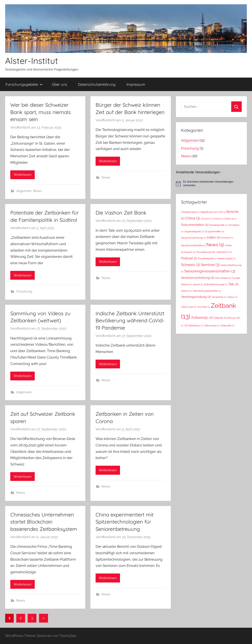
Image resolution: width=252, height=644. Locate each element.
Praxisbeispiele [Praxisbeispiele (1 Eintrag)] (207, 258)
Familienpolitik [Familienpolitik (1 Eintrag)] (218, 225)
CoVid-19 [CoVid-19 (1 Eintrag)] (230, 219)
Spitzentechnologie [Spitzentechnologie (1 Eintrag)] (216, 284)
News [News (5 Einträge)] (215, 245)
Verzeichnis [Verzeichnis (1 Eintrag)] (219, 297)
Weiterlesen (22, 175)
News (37, 191)
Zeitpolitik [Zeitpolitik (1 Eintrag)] (228, 326)
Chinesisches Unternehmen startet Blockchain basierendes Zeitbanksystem (44, 522)
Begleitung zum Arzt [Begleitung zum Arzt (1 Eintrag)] (213, 212)
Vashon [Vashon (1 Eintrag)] (186, 291)
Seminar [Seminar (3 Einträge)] (210, 265)
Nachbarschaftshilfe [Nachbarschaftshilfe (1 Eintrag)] (193, 245)
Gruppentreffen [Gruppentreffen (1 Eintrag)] (214, 231)
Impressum (136, 84)
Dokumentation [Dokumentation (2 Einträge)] (195, 225)
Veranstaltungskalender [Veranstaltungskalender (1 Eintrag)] (207, 291)
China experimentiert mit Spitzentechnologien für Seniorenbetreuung (124, 522)
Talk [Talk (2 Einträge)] (233, 284)
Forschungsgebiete (24, 84)
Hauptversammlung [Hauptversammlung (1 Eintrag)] (193, 238)
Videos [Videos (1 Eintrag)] (232, 297)
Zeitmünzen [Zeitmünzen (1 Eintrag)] (212, 326)
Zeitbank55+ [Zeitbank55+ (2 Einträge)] (202, 317)
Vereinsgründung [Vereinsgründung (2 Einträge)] (196, 297)
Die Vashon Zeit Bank (121, 213)
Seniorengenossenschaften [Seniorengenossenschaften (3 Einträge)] (210, 271)
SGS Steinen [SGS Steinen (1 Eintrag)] (223, 278)
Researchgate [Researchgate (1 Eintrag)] (227, 258)
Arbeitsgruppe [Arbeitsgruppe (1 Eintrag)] (190, 212)
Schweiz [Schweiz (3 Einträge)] (190, 265)
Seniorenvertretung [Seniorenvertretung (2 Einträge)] (198, 278)
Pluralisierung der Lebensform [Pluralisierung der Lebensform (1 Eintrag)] (214, 252)
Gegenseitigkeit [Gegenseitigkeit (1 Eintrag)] (194, 231)
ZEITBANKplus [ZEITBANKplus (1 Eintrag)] (194, 326)
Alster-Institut (32, 61)
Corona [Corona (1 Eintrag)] (217, 219)
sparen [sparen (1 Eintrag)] (198, 284)
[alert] (211, 184)
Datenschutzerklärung (97, 84)
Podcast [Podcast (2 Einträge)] (189, 258)
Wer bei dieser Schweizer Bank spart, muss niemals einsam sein (40, 112)
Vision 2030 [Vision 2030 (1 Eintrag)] (189, 307)
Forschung (24, 291)
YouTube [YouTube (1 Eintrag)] (204, 307)
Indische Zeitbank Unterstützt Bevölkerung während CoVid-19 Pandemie (130, 320)
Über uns (59, 84)
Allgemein (24, 191)
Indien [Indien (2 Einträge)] (214, 237)
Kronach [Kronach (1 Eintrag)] (227, 238)
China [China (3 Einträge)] (193, 218)
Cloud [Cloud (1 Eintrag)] (206, 219)
